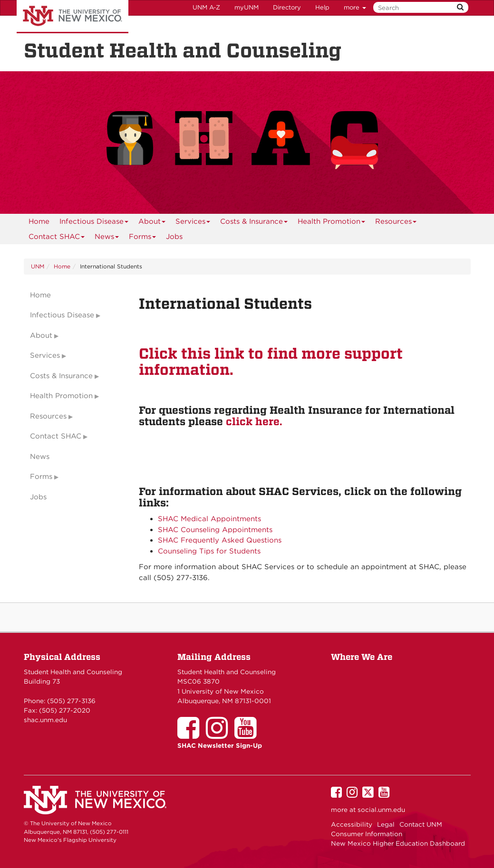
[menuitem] (39, 221)
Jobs (174, 237)
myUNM (247, 7)
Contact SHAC (57, 238)
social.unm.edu (381, 810)
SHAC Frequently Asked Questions (220, 540)
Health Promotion (332, 223)
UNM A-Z (206, 7)
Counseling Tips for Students (209, 551)
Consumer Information (367, 834)
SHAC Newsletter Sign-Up (220, 745)
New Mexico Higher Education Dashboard (398, 843)
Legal (386, 824)
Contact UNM (421, 824)
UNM (38, 266)
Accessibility (352, 824)
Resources (396, 223)
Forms (143, 238)
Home (39, 221)
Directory (287, 7)
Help (322, 7)
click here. (254, 421)
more (355, 7)
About (152, 223)
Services (193, 223)
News (107, 238)
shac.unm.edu (45, 720)
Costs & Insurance (254, 223)
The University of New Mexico (73, 17)
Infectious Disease (94, 223)
